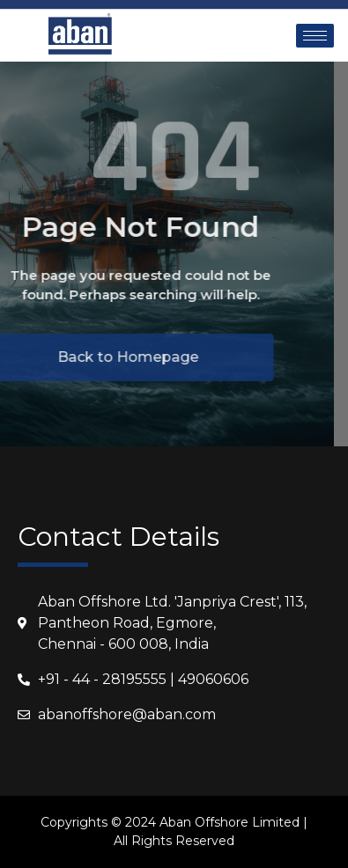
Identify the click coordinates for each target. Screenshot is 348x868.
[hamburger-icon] (315, 36)
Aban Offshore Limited (230, 822)
